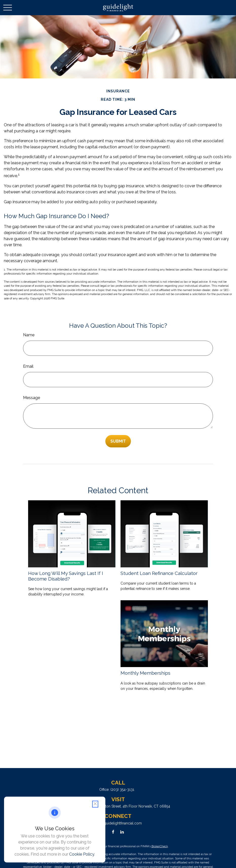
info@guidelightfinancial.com (118, 823)
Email (28, 366)
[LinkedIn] (122, 832)
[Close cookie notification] (95, 804)
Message (32, 398)
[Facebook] (113, 832)
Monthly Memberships (145, 673)
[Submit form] (118, 441)
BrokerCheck (160, 846)
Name (29, 335)
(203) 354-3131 (122, 790)
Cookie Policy (82, 854)
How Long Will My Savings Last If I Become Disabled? (66, 576)
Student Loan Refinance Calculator (159, 573)
